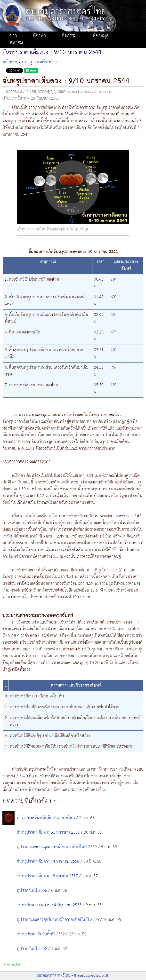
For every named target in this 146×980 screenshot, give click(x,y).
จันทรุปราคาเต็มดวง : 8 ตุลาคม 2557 (47, 876)
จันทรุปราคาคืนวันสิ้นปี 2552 (41, 934)
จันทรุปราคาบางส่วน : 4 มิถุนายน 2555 (50, 905)
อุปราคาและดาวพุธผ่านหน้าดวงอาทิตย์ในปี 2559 (57, 847)
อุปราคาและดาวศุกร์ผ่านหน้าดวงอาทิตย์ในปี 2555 (58, 920)
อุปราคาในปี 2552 (32, 949)
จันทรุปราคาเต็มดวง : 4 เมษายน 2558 (48, 861)
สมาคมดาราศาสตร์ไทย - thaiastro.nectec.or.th (73, 976)
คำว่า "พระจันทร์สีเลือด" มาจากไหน (46, 818)
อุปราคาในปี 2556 (32, 891)
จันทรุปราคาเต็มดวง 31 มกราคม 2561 (48, 832)
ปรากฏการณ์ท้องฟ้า (38, 62)
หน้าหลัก (10, 62)
